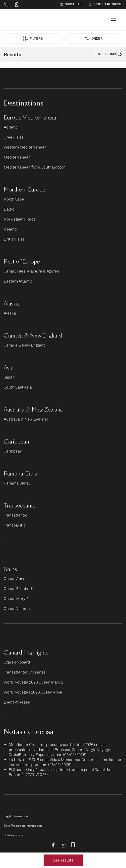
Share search (108, 56)
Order (94, 38)
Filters (33, 38)
